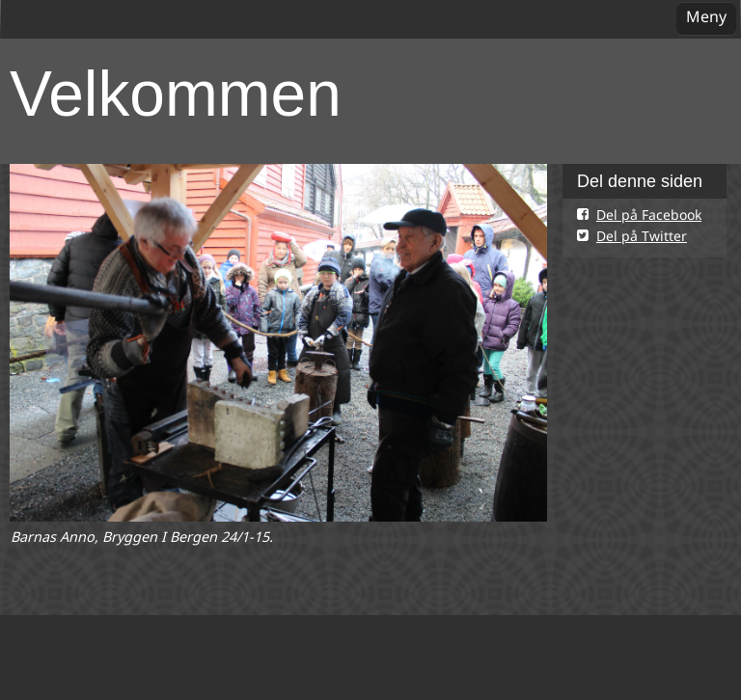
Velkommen (176, 94)
